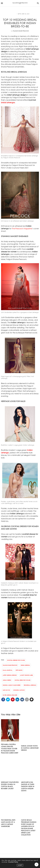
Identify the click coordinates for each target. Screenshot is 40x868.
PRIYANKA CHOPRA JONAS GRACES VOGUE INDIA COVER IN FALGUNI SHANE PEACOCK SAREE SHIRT (10, 749)
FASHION (13, 14)
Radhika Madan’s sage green (12, 685)
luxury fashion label (27, 675)
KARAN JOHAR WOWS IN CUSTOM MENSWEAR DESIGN (30, 748)
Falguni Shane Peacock (21, 31)
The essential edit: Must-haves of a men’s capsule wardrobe (8, 823)
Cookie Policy (13, 862)
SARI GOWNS (6, 690)
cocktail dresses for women (16, 660)
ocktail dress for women (22, 680)
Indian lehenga (25, 665)
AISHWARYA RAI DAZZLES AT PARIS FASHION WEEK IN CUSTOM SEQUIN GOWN (28, 786)
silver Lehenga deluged (10, 695)
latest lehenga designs (10, 675)
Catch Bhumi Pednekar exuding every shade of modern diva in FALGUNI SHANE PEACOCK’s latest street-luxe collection (29, 827)
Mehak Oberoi (7, 680)
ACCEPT (20, 865)
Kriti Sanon (19, 670)
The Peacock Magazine (22, 228)
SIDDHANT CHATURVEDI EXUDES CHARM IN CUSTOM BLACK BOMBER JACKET (10, 785)
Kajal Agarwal (8, 670)
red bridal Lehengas (30, 685)
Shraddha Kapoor (19, 690)
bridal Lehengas (8, 102)
